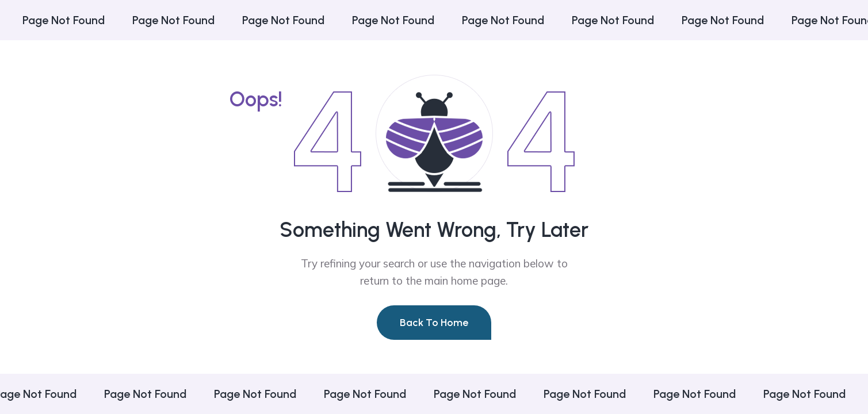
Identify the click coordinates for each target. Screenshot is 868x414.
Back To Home (434, 323)
